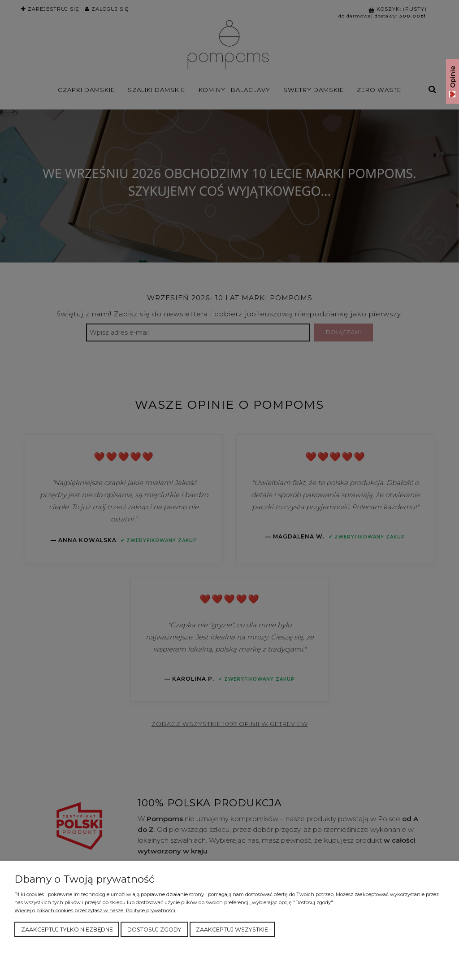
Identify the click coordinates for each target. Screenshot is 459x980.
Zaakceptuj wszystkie (232, 930)
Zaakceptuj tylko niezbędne (67, 930)
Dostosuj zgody (154, 930)
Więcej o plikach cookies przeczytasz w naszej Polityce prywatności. (95, 910)
